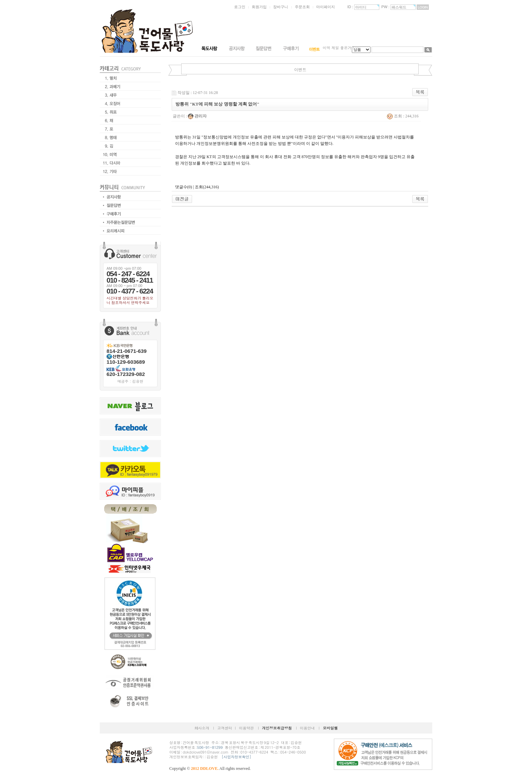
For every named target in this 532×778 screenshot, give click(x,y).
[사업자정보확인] (236, 757)
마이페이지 (326, 7)
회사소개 (202, 728)
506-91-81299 (210, 747)
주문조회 (302, 7)
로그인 (240, 7)
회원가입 (259, 7)
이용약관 (246, 728)
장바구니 (281, 7)
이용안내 (307, 728)
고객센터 (225, 728)
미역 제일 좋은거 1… (340, 48)
